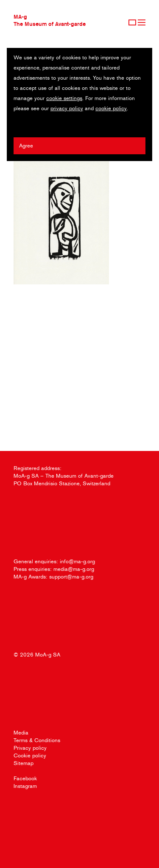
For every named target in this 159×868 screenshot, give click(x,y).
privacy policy (67, 108)
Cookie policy (30, 755)
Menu (142, 22)
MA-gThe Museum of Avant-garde (50, 20)
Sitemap (24, 763)
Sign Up (132, 22)
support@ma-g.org (71, 577)
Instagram (25, 786)
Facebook (25, 778)
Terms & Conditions (37, 740)
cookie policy (111, 108)
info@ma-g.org (77, 561)
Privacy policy (30, 748)
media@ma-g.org (74, 569)
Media (21, 733)
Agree (26, 146)
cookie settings (64, 98)
